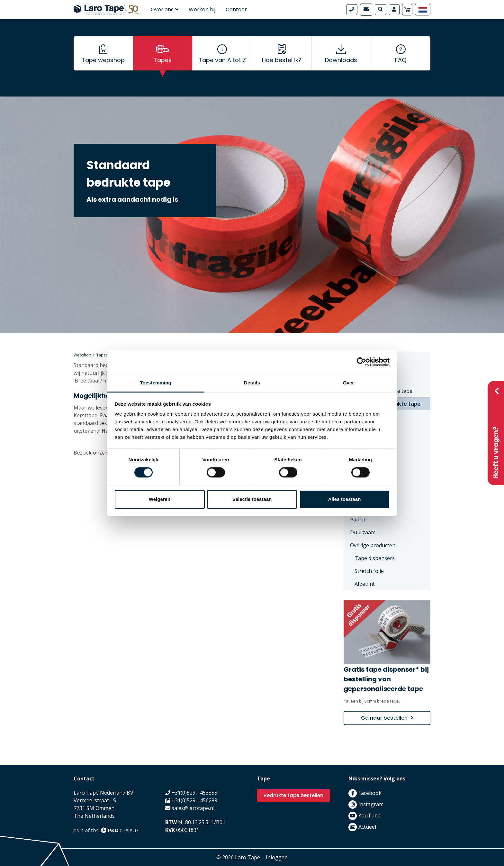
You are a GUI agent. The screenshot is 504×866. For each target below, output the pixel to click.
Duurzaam (363, 532)
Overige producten (373, 545)
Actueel (367, 827)
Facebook (370, 793)
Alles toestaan (345, 499)
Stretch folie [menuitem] (369, 571)
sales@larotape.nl (193, 808)
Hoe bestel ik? (282, 64)
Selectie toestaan (252, 499)
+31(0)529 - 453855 (194, 793)
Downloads (341, 64)
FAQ (401, 64)
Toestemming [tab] (156, 383)
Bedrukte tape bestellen (295, 795)
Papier (358, 520)
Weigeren (160, 499)
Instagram (371, 804)
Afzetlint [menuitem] (365, 584)
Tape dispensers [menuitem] (375, 558)
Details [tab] (252, 383)
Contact (236, 9)
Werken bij (202, 9)
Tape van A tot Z (222, 64)
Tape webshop (103, 64)
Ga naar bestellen (384, 718)
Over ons (165, 9)
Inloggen (277, 857)
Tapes (163, 64)
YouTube (369, 815)
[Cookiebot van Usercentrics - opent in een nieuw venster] (361, 362)
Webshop (82, 355)
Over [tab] (349, 383)
